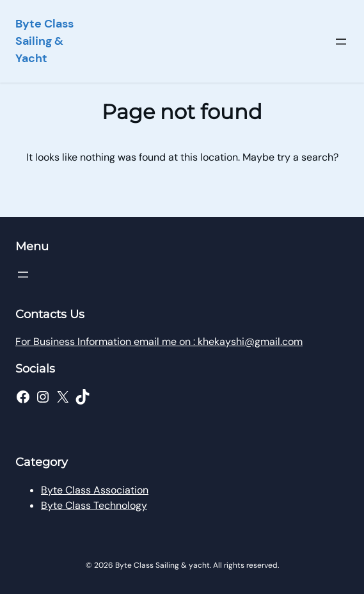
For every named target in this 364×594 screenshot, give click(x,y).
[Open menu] (341, 42)
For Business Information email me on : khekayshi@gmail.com (159, 341)
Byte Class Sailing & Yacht (44, 41)
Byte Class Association (95, 490)
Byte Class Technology (94, 505)
